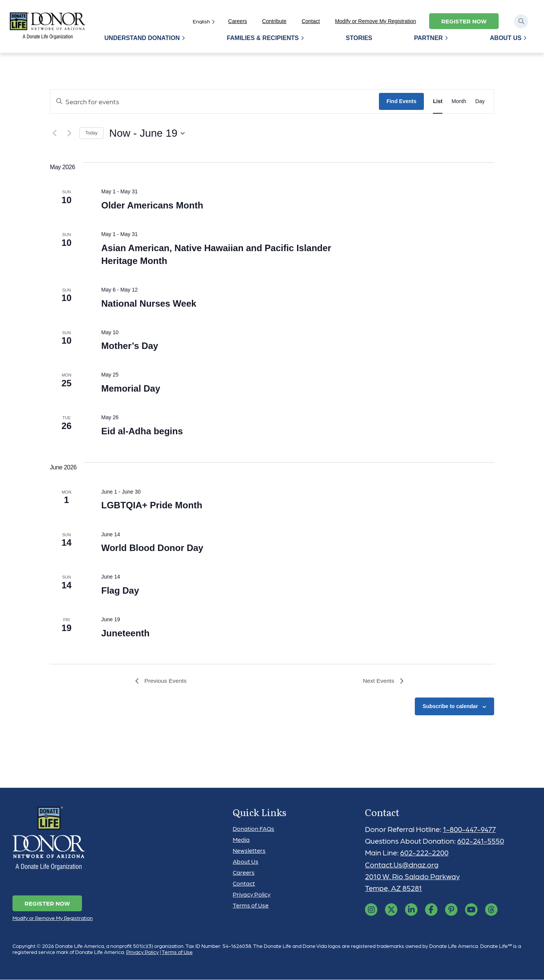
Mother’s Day (130, 346)
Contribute (274, 21)
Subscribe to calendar (450, 707)
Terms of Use (251, 905)
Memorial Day (131, 388)
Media (241, 840)
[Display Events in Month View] (459, 101)
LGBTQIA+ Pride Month (152, 505)
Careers (238, 21)
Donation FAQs (253, 829)
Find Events (401, 101)
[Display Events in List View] (438, 101)
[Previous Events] (54, 133)
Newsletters (249, 851)
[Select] (202, 21)
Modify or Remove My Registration (376, 21)
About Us (506, 38)
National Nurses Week (149, 303)
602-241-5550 (481, 841)
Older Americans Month (152, 205)
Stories (360, 38)
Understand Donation (143, 38)
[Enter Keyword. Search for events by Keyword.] (215, 101)
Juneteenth (125, 633)
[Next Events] (69, 133)
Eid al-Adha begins (142, 431)
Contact (311, 21)
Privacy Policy (252, 894)
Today (91, 133)
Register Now (464, 21)
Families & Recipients (264, 38)
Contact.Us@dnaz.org (402, 865)
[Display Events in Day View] (480, 101)
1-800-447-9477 (470, 829)
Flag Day (120, 590)
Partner (429, 38)
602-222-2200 (425, 853)
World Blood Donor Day (152, 548)
